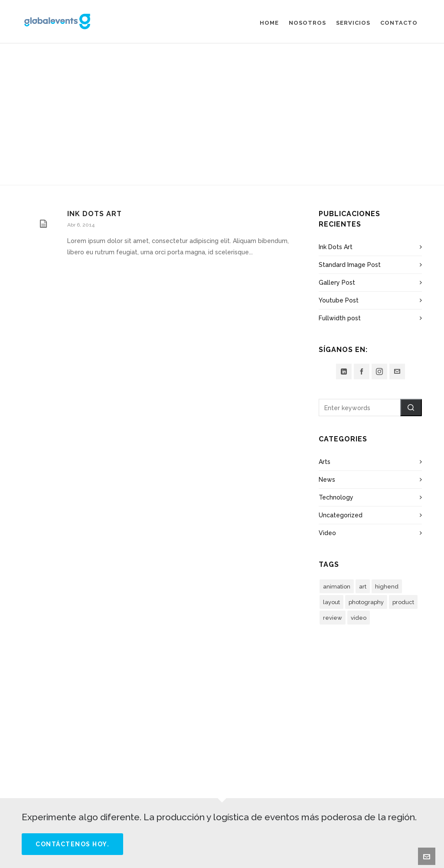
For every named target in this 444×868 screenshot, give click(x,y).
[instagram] (379, 372)
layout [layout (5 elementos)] (331, 602)
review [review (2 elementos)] (333, 618)
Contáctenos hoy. (72, 844)
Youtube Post (339, 300)
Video (327, 533)
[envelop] (397, 372)
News (327, 480)
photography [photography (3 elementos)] (366, 602)
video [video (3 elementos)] (359, 618)
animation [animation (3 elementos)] (337, 587)
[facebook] (362, 372)
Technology (336, 497)
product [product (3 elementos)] (403, 602)
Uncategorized (341, 515)
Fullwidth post (340, 318)
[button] (411, 408)
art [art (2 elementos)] (363, 587)
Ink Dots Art (95, 214)
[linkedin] (344, 372)
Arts (325, 462)
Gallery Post (337, 283)
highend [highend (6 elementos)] (387, 587)
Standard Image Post (350, 265)
